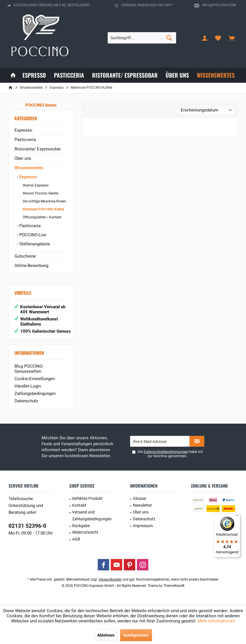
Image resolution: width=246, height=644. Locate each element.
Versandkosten (110, 579)
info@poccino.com (219, 5)
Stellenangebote (34, 244)
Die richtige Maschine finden (44, 201)
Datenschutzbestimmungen (166, 452)
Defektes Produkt (87, 498)
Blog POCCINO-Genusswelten (29, 369)
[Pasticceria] (69, 75)
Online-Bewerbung (31, 266)
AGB (76, 539)
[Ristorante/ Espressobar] (125, 75)
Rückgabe (81, 526)
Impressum (143, 526)
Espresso (23, 130)
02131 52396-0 (27, 526)
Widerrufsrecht (85, 532)
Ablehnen (106, 635)
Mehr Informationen (216, 621)
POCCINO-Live (32, 235)
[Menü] (237, 517)
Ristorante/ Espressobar (38, 149)
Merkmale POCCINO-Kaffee (43, 209)
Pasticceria (25, 140)
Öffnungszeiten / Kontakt (42, 217)
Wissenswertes (29, 168)
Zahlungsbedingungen (35, 394)
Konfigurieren (136, 635)
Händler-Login (28, 386)
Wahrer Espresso (35, 185)
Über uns (23, 158)
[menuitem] (232, 38)
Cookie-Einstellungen (35, 379)
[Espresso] (34, 75)
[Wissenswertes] (216, 75)
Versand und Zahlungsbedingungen (92, 515)
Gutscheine (25, 256)
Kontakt (79, 505)
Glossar (140, 498)
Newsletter (142, 505)
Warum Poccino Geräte (40, 193)
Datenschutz (26, 401)
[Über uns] (177, 75)
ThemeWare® (174, 586)
